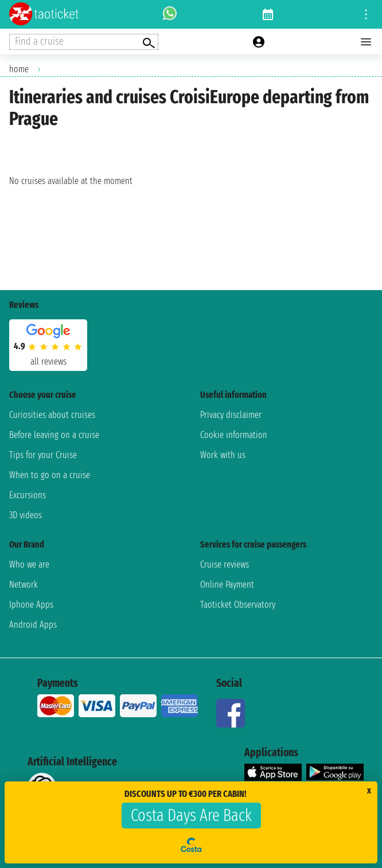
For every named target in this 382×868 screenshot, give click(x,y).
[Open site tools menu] (366, 14)
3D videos (26, 515)
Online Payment (227, 584)
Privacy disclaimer (231, 415)
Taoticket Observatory (238, 605)
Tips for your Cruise (43, 455)
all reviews (48, 361)
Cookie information (234, 435)
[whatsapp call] (170, 14)
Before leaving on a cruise (54, 435)
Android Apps (33, 625)
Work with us (223, 455)
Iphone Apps (31, 605)
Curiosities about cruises (52, 415)
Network (24, 584)
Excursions (28, 495)
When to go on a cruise (50, 475)
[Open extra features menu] (84, 42)
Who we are (29, 564)
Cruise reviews (225, 564)
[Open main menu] (366, 42)
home (19, 69)
